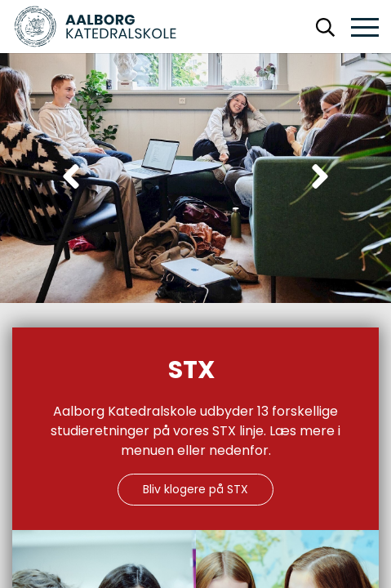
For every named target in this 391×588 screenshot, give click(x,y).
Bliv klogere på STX (195, 489)
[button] (365, 28)
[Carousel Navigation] (195, 178)
